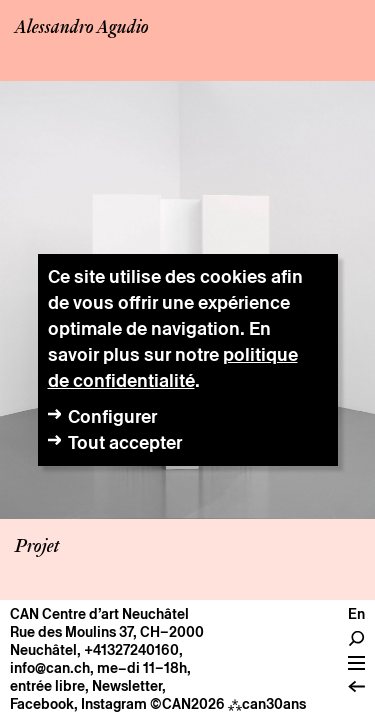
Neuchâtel (43, 650)
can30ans (267, 704)
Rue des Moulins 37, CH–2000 (107, 632)
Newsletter (127, 686)
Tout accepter (125, 442)
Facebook (42, 704)
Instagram (114, 704)
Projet (37, 547)
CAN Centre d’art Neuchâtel (99, 614)
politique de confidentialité (173, 367)
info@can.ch (50, 668)
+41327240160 (131, 650)
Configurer (112, 416)
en (356, 614)
